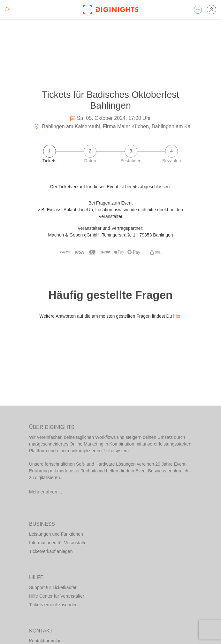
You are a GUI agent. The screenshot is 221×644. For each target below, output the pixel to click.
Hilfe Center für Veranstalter (57, 596)
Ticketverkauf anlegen (51, 551)
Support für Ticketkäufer (53, 587)
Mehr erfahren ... (46, 492)
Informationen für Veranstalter (58, 543)
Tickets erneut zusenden (53, 605)
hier (177, 316)
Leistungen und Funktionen (56, 534)
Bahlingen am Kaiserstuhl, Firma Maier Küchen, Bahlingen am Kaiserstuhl (122, 126)
